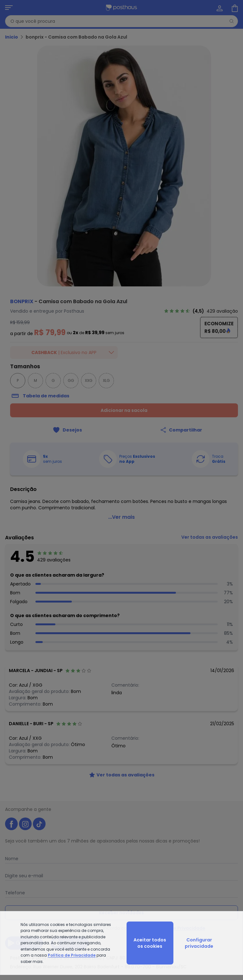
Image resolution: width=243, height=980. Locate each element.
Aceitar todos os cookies (150, 943)
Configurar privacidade (199, 943)
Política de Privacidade (72, 955)
